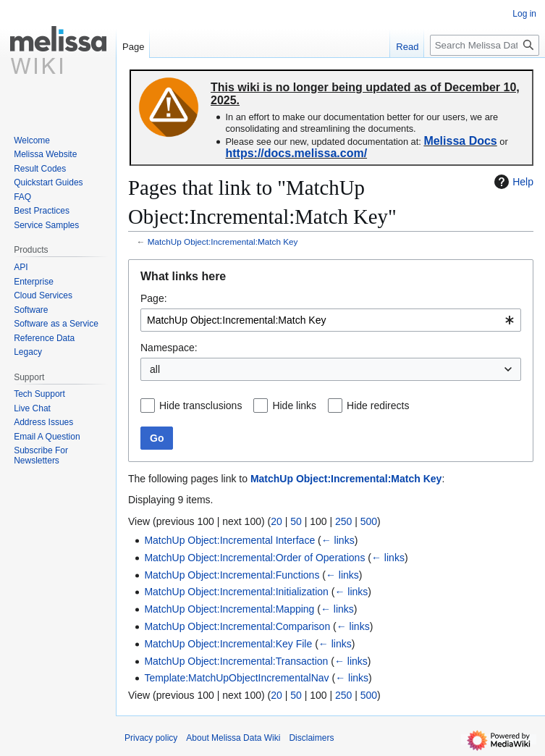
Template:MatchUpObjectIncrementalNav (236, 678)
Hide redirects (378, 406)
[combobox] (331, 320)
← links (338, 540)
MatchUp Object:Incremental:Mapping (229, 609)
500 (369, 521)
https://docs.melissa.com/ (296, 153)
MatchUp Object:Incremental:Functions (232, 575)
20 (276, 521)
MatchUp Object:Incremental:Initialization (236, 592)
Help (512, 182)
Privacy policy (151, 738)
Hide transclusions (200, 406)
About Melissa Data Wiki (233, 738)
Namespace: (169, 348)
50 (296, 521)
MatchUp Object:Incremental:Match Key (223, 241)
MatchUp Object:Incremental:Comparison (237, 626)
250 (343, 521)
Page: (154, 298)
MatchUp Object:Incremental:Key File (228, 644)
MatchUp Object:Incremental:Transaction (236, 661)
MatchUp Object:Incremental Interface (229, 540)
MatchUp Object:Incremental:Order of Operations (254, 558)
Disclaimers (311, 738)
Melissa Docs (460, 141)
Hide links (294, 406)
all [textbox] (155, 369)
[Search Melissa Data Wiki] (485, 45)
